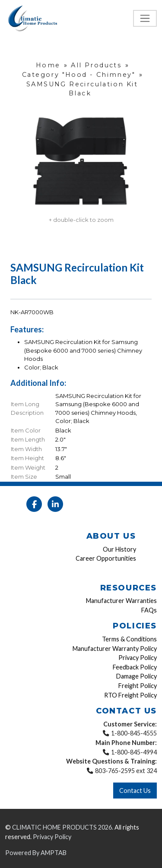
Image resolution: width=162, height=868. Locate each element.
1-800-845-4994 (134, 752)
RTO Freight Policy (130, 695)
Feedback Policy (135, 667)
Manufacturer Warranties (121, 601)
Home (48, 65)
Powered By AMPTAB (36, 853)
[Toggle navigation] (145, 18)
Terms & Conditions (129, 639)
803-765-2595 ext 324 (126, 771)
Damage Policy (137, 676)
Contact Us (135, 791)
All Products (96, 65)
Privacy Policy (138, 658)
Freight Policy (138, 686)
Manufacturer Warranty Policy (115, 649)
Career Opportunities (106, 558)
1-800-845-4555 (134, 733)
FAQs (149, 610)
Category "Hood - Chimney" (79, 75)
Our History (119, 549)
